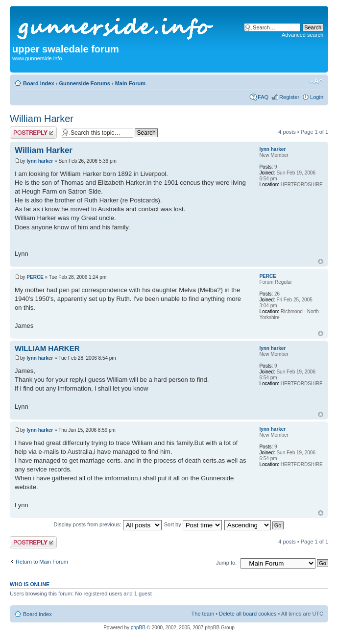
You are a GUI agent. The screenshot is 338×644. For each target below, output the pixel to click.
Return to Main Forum (42, 562)
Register (289, 97)
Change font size (316, 81)
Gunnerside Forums (84, 83)
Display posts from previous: (108, 524)
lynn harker (40, 161)
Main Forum (130, 83)
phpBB (138, 628)
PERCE (35, 277)
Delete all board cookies (248, 614)
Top (321, 261)
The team (203, 614)
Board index (39, 83)
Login (317, 97)
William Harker (42, 119)
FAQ (263, 97)
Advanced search (302, 35)
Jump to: (226, 563)
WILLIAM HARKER (47, 348)
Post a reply (33, 133)
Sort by (193, 524)
